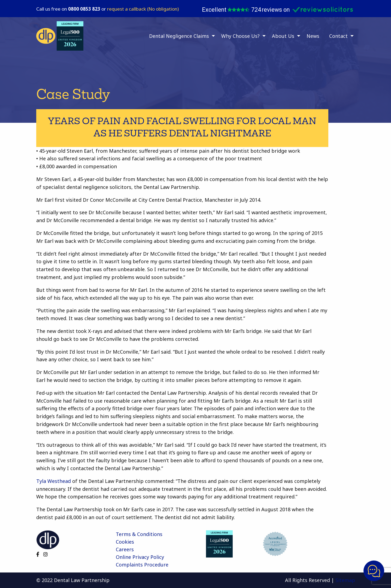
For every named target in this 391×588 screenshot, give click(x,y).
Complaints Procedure (142, 565)
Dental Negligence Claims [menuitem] (179, 36)
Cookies (125, 542)
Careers (125, 549)
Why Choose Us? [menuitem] (240, 36)
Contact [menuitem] (338, 36)
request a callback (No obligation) (143, 9)
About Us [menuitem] (283, 36)
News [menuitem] (313, 36)
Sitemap (345, 580)
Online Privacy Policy (140, 557)
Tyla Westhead (54, 481)
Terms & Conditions (139, 534)
